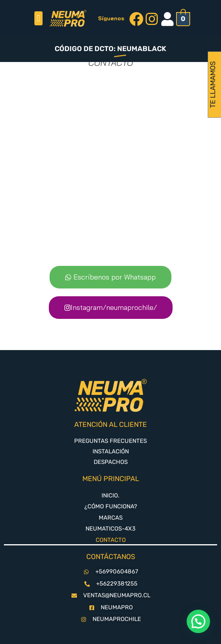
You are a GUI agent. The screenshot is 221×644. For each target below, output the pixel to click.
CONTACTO (111, 540)
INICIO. (110, 495)
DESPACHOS (111, 462)
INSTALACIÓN (111, 451)
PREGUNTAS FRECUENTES (110, 441)
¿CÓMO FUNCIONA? (111, 506)
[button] (38, 18)
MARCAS (111, 518)
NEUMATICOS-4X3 (110, 529)
